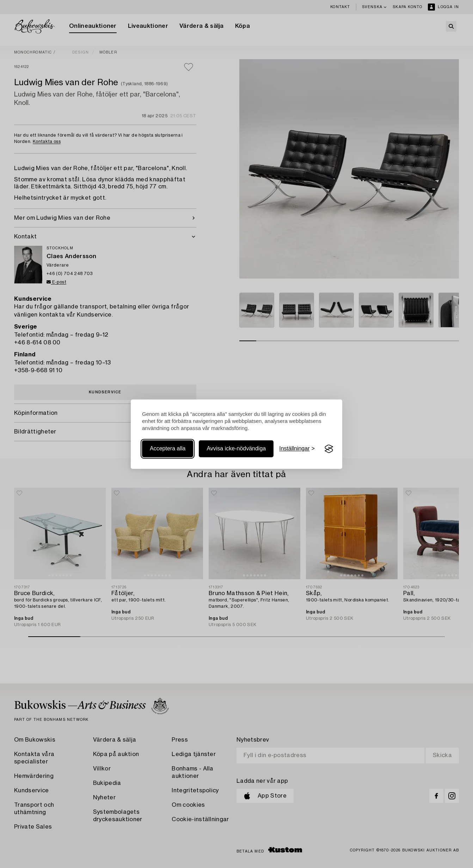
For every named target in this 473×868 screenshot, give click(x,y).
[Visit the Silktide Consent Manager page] (329, 449)
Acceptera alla (168, 449)
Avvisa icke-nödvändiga (236, 449)
